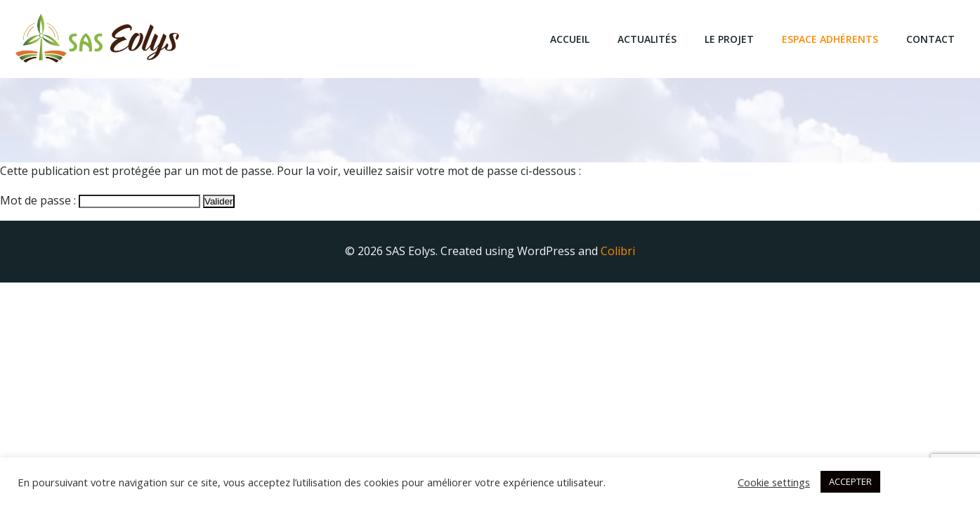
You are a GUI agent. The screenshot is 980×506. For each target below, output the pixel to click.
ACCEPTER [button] (850, 481)
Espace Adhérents (831, 39)
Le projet (730, 39)
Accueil (570, 39)
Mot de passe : (100, 200)
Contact (931, 39)
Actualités (648, 39)
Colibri (618, 251)
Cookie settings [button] (774, 482)
